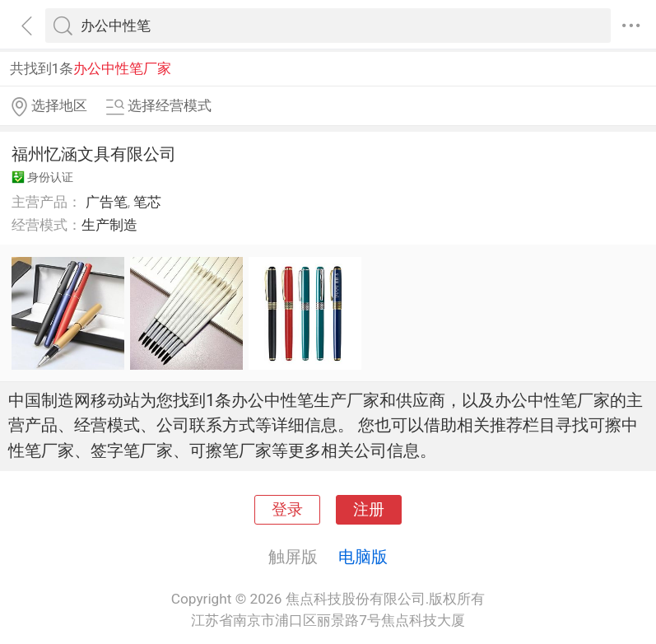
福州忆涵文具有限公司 (94, 154)
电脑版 (363, 557)
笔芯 (147, 202)
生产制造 (109, 225)
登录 (287, 510)
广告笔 (107, 202)
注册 (369, 510)
